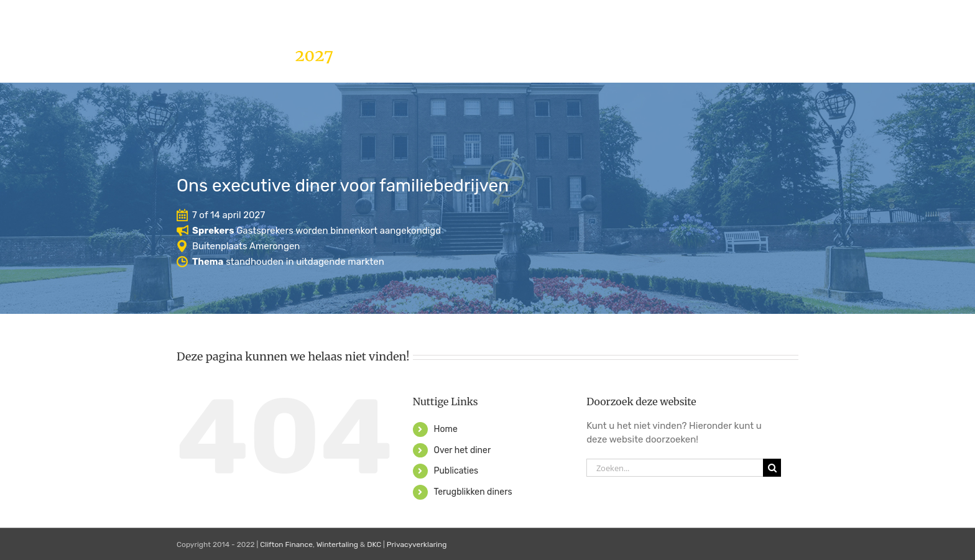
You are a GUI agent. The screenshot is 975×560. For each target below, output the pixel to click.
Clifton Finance (286, 544)
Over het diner (462, 450)
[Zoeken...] (675, 468)
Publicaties (456, 471)
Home (445, 429)
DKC (374, 544)
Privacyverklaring (417, 544)
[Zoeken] (772, 468)
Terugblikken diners (473, 492)
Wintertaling (337, 544)
